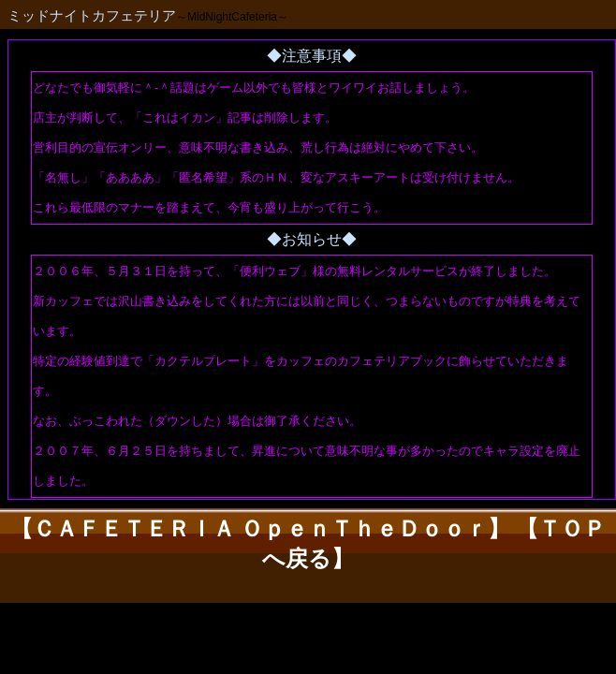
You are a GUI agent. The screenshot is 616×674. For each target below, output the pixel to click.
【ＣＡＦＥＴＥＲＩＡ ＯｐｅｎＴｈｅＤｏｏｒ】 (260, 529)
